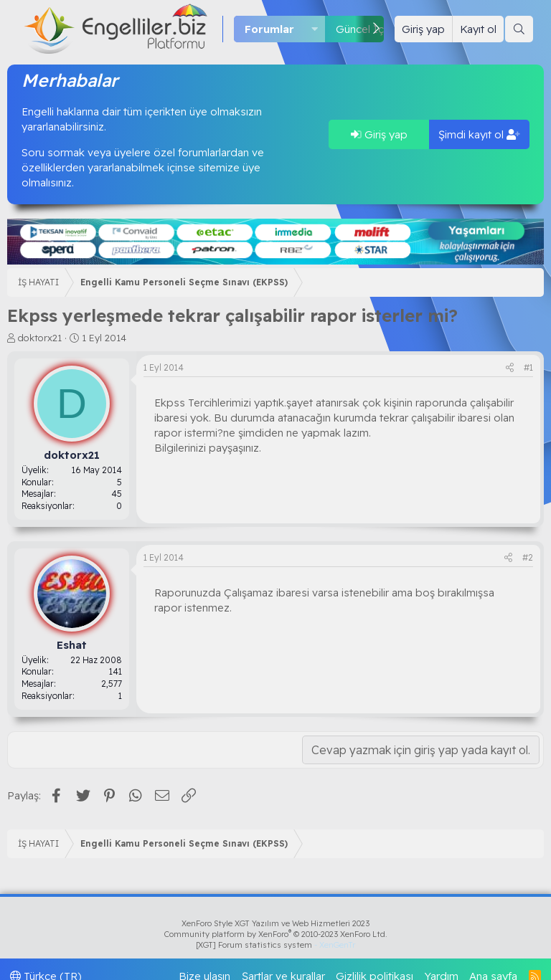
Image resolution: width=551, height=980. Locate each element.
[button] (315, 29)
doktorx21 (40, 338)
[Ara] (519, 29)
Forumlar (269, 29)
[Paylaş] (510, 368)
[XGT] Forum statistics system (275, 945)
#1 (528, 367)
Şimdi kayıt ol (479, 134)
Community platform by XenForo (276, 934)
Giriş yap (379, 134)
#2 (528, 557)
